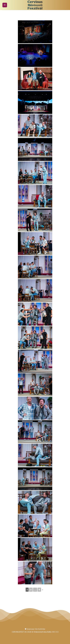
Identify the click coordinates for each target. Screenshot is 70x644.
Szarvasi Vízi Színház (35, 629)
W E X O (55, 632)
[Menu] (5, 5)
